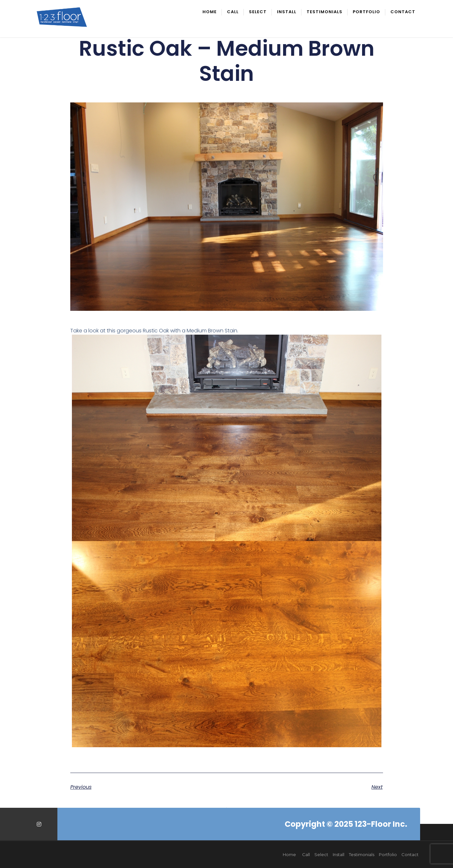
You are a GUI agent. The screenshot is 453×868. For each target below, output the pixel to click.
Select (258, 12)
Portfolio (366, 12)
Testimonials (325, 12)
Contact (403, 12)
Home (210, 12)
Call (233, 12)
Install (287, 12)
